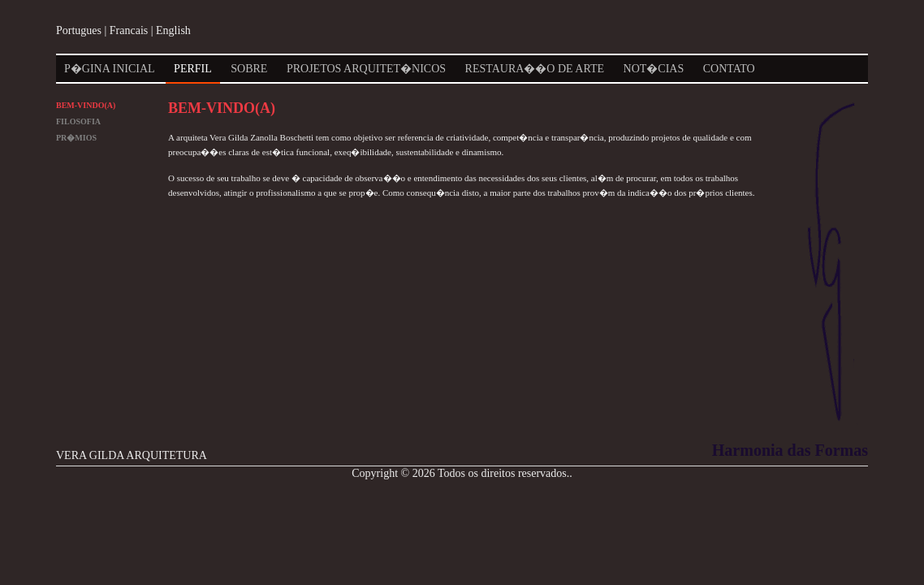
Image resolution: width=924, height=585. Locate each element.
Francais (129, 30)
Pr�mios (76, 138)
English (173, 30)
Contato (729, 69)
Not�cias (654, 69)
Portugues (79, 30)
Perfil (193, 69)
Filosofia (78, 121)
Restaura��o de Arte (535, 69)
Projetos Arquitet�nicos (366, 69)
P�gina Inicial (110, 69)
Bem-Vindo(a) (86, 105)
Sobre (249, 69)
